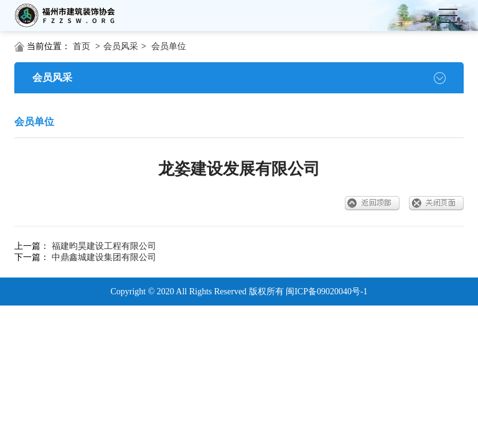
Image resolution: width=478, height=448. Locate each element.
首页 (82, 46)
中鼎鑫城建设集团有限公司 (104, 257)
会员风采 (121, 46)
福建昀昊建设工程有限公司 (104, 246)
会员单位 (169, 46)
